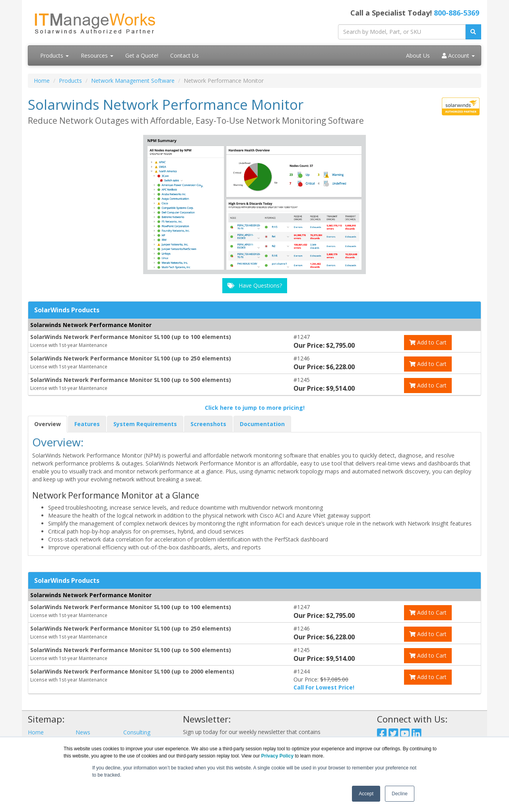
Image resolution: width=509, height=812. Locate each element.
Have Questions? (255, 285)
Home (42, 81)
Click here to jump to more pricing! (255, 408)
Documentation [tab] (262, 424)
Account (458, 55)
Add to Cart (428, 342)
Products (54, 55)
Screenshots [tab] (208, 424)
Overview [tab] (48, 424)
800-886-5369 (457, 13)
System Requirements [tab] (145, 424)
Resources (97, 55)
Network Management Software (133, 81)
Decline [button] (400, 794)
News (83, 732)
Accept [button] (366, 794)
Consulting (137, 732)
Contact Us (185, 55)
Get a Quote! (142, 55)
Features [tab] (87, 424)
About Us (418, 55)
